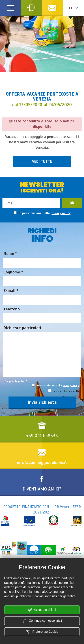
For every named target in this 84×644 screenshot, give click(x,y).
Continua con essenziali (42, 621)
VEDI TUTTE (42, 162)
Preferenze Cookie (42, 632)
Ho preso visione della (44, 213)
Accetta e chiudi (42, 610)
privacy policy (61, 213)
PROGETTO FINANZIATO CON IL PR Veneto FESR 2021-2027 (42, 515)
